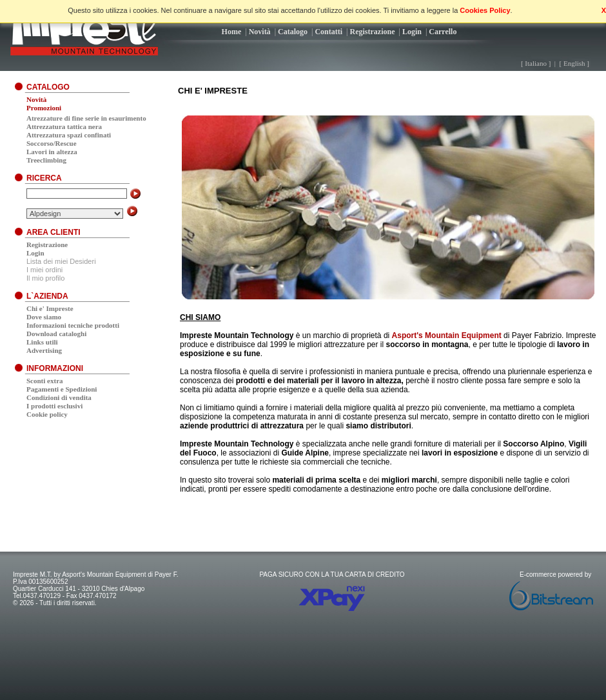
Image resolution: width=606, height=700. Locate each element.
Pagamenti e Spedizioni (62, 389)
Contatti (328, 32)
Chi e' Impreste (50, 308)
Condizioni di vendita (59, 397)
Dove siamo (44, 317)
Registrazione (373, 32)
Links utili (42, 342)
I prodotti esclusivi (54, 406)
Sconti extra (45, 381)
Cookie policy (47, 414)
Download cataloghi (56, 334)
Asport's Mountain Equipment (447, 335)
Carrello (443, 32)
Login (412, 32)
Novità (260, 32)
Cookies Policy (485, 10)
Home (232, 32)
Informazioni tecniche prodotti (73, 325)
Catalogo (293, 32)
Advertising (44, 350)
